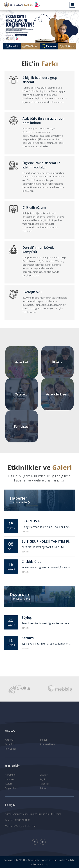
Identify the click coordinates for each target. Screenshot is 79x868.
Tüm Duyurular (20, 599)
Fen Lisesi (10, 749)
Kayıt (42, 779)
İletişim (43, 788)
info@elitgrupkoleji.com (23, 826)
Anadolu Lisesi (48, 744)
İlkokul (43, 740)
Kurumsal (10, 775)
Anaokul (10, 740)
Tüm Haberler (20, 502)
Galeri (8, 784)
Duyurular (11, 788)
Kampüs (10, 779)
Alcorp (45, 864)
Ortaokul (10, 744)
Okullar (44, 775)
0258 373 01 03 (22, 820)
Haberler (44, 784)
